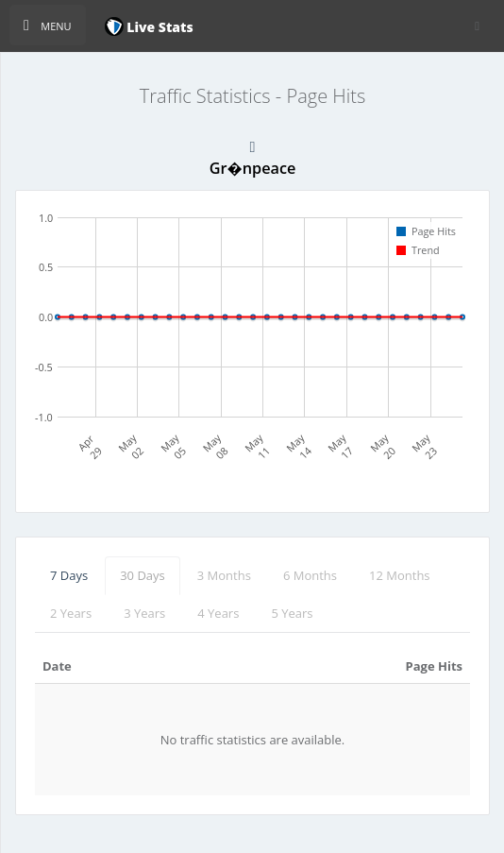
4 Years (218, 613)
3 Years (144, 613)
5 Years (292, 613)
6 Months (310, 575)
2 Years (71, 613)
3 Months (224, 575)
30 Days (143, 575)
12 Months (400, 575)
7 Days (69, 575)
